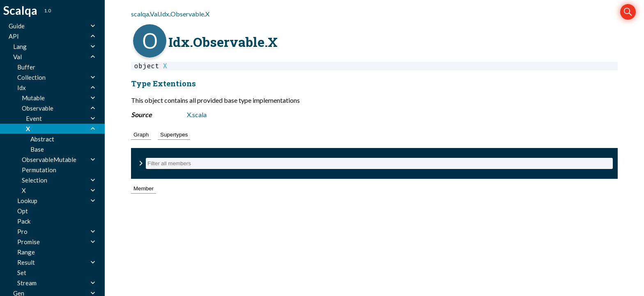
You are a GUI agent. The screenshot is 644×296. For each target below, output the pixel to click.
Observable (187, 14)
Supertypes (174, 135)
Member (144, 188)
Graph (141, 135)
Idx (165, 14)
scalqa (140, 14)
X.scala (197, 114)
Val (154, 14)
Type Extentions (163, 83)
